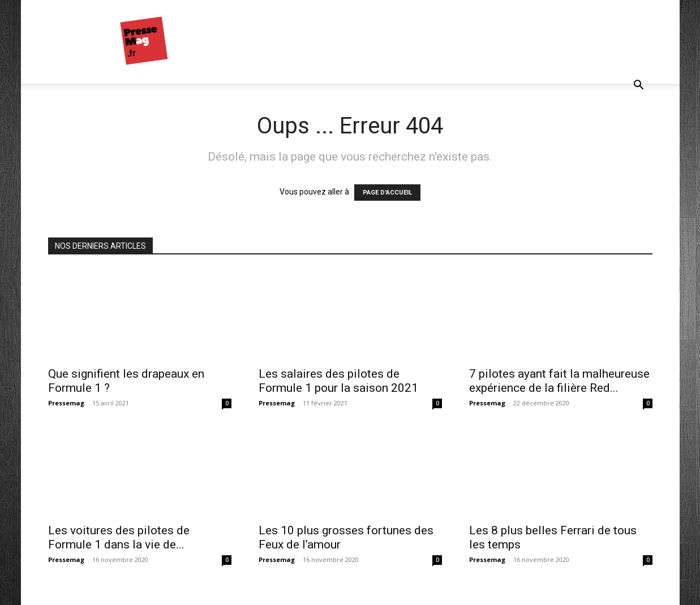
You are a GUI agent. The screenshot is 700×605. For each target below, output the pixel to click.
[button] (639, 86)
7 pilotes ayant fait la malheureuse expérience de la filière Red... (559, 381)
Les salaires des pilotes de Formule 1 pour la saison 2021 (338, 381)
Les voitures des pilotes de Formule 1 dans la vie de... (119, 537)
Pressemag (66, 403)
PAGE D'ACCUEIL (387, 193)
